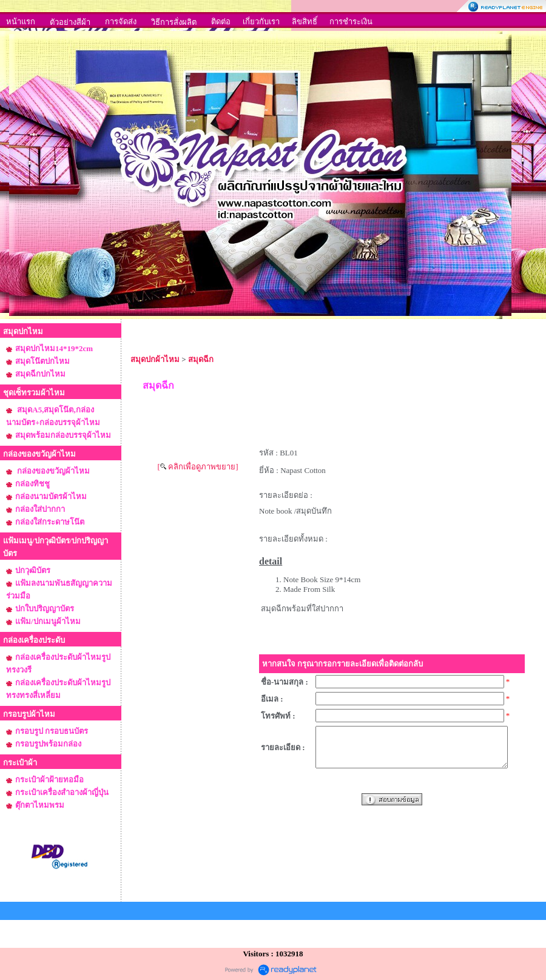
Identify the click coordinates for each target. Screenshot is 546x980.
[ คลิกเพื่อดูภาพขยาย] (198, 467)
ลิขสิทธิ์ (305, 22)
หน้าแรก (21, 22)
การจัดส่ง (121, 22)
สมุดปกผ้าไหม (155, 359)
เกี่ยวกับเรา (261, 22)
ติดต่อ (221, 22)
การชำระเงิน (351, 22)
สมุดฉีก (201, 359)
